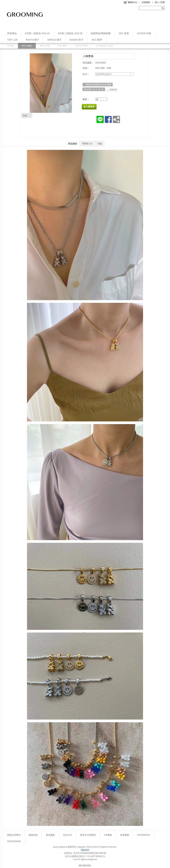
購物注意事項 (14, 835)
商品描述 (73, 144)
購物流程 (33, 835)
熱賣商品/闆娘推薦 (101, 33)
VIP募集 (108, 835)
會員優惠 (50, 835)
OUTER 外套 (144, 33)
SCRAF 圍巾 (82, 46)
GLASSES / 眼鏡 (105, 46)
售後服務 (125, 835)
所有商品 (12, 33)
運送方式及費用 (88, 835)
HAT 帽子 (62, 46)
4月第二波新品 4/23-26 (70, 33)
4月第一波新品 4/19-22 (37, 33)
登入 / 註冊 (160, 2)
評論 (100, 144)
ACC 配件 (97, 40)
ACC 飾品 (27, 46)
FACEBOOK (144, 835)
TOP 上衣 (12, 40)
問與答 (87, 144)
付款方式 (67, 835)
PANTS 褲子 (32, 40)
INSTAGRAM (14, 841)
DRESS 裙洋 (54, 40)
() (130, 2)
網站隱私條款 (85, 866)
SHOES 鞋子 (77, 40)
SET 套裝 (124, 33)
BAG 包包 (45, 46)
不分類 (11, 46)
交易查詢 (146, 2)
